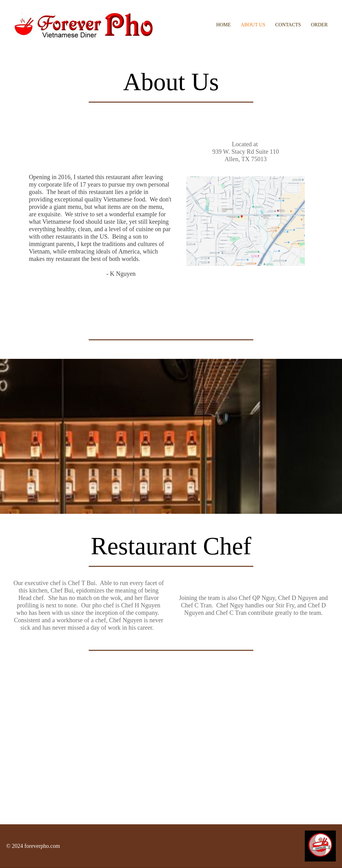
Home (223, 25)
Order (319, 25)
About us (253, 25)
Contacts (288, 25)
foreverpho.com (42, 846)
